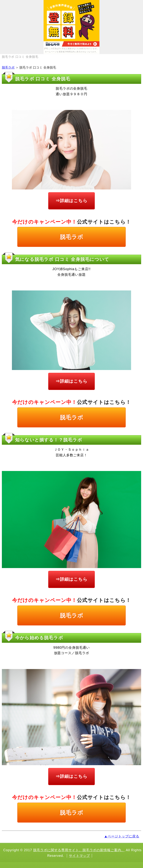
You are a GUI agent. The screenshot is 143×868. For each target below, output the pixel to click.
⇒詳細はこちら (71, 201)
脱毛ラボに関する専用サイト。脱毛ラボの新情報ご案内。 (79, 850)
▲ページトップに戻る (122, 836)
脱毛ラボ (8, 68)
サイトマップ (79, 856)
